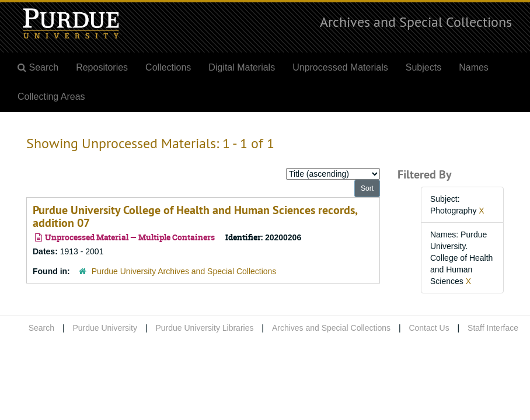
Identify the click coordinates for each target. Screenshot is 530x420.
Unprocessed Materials (340, 67)
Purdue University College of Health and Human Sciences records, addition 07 (195, 216)
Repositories (102, 67)
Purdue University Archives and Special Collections (184, 271)
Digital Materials (242, 67)
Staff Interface (493, 328)
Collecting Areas (51, 97)
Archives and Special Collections (416, 22)
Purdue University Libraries (204, 328)
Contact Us (429, 328)
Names (474, 67)
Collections (168, 67)
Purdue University (105, 328)
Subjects (423, 67)
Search (41, 328)
